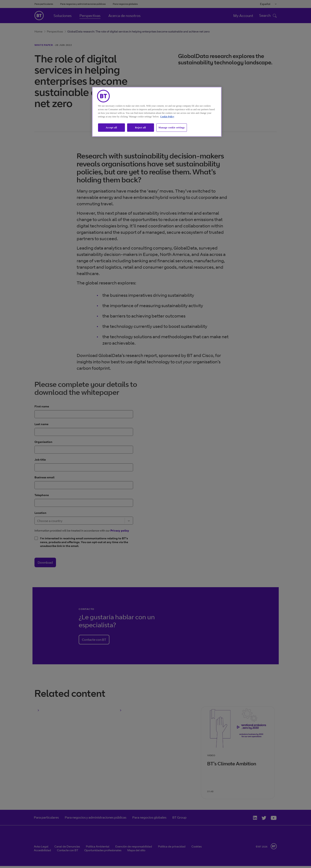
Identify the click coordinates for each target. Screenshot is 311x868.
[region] (157, 112)
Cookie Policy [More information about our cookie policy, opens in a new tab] (167, 117)
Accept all (111, 128)
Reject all (140, 128)
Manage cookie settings (172, 128)
